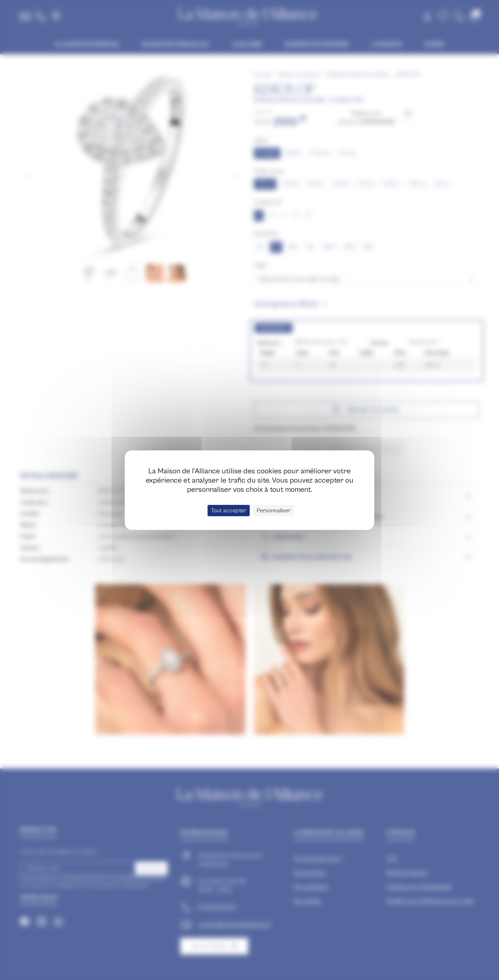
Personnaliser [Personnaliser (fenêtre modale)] (274, 511)
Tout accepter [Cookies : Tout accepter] (229, 511)
